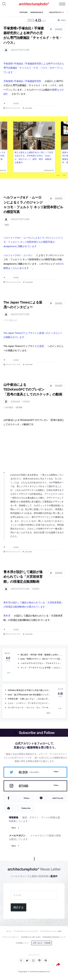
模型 (7, 225)
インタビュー (11, 320)
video (26, 402)
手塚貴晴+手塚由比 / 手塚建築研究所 (22, 81)
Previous (58, 175)
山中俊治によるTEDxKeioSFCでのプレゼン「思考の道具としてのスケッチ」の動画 (33, 390)
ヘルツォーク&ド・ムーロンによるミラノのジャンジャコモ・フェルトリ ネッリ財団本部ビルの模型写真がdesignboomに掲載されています (33, 242)
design (15, 402)
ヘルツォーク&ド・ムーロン (18, 255)
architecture (20, 50)
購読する (18, 907)
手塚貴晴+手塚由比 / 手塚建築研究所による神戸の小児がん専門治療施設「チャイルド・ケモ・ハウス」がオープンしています (34, 68)
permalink (29, 108)
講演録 (19, 407)
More (14, 828)
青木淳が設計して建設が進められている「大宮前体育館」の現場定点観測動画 (23, 577)
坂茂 (42, 346)
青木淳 (7, 616)
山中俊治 (9, 407)
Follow (56, 771)
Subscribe (26, 808)
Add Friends (58, 798)
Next (64, 175)
